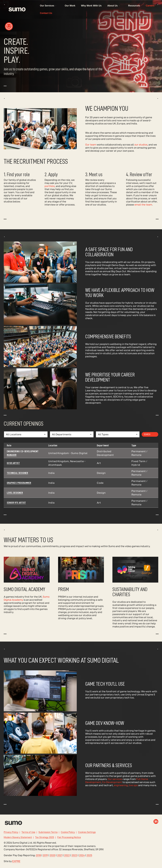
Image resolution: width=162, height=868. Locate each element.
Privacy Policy (11, 832)
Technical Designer (17, 478)
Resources (134, 6)
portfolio (50, 186)
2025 (89, 855)
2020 (53, 855)
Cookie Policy (68, 832)
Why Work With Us (91, 6)
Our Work (70, 6)
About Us (112, 6)
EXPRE (16, 861)
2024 (82, 855)
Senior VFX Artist (16, 508)
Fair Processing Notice (69, 837)
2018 (38, 855)
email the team (143, 205)
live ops (133, 791)
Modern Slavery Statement (18, 837)
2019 (45, 855)
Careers (150, 6)
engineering (121, 791)
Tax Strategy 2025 (45, 837)
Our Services (47, 6)
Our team (91, 150)
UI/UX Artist (13, 469)
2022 (67, 855)
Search (147, 440)
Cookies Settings (87, 832)
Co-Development (112, 788)
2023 (74, 855)
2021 (60, 855)
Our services (115, 784)
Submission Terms (48, 832)
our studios (141, 150)
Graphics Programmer (19, 488)
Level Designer (15, 498)
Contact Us (46, 13)
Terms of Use (28, 832)
